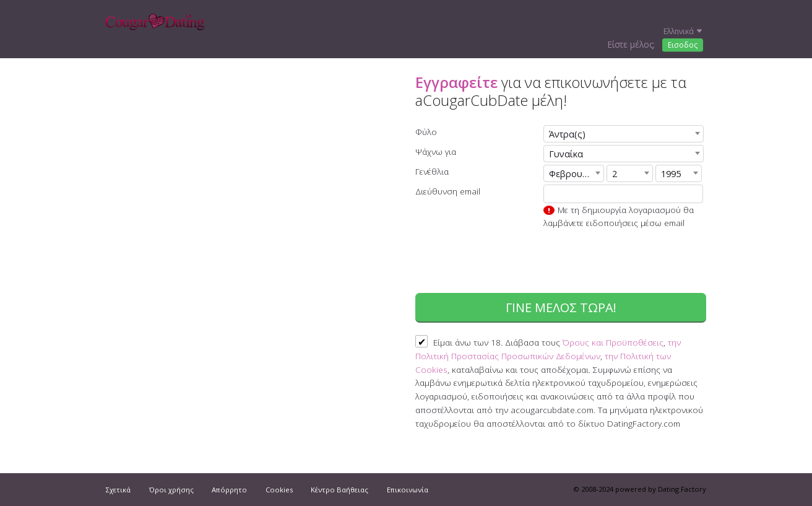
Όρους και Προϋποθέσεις (613, 342)
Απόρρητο (229, 490)
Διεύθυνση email (448, 191)
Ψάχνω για (436, 151)
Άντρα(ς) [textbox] (567, 134)
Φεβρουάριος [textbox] (576, 174)
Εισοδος (683, 45)
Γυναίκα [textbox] (566, 154)
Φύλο (426, 132)
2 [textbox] (615, 174)
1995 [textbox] (671, 174)
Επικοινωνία (408, 490)
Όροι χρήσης (171, 490)
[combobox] (624, 134)
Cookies (279, 490)
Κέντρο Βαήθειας (339, 490)
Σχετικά (118, 490)
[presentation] (612, 263)
